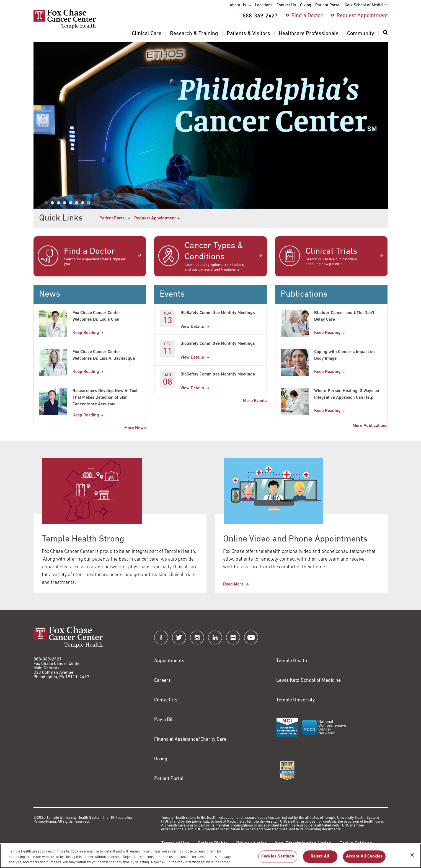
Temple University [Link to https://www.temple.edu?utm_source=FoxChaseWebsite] (296, 700)
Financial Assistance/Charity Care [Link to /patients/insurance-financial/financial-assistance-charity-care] (190, 739)
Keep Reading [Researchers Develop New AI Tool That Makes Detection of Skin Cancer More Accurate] (86, 415)
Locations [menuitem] (264, 5)
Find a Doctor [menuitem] (307, 16)
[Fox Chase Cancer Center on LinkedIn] (215, 638)
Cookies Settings (278, 860)
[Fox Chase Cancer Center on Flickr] (233, 638)
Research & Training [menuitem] (194, 34)
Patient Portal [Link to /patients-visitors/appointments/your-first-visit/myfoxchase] (113, 218)
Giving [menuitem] (306, 5)
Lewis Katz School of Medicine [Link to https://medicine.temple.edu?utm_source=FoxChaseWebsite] (308, 681)
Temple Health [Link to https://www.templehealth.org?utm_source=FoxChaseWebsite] (292, 661)
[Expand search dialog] (385, 34)
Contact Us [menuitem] (286, 5)
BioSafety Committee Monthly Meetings (218, 313)
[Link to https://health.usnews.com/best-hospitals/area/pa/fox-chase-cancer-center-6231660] (287, 771)
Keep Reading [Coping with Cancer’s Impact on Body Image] (327, 372)
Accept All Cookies (364, 860)
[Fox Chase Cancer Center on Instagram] (197, 638)
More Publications (370, 426)
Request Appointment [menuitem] (362, 16)
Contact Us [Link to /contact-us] (166, 700)
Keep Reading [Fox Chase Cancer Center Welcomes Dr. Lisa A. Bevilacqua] (86, 372)
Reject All (320, 860)
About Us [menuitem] (238, 5)
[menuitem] (385, 36)
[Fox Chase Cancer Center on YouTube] (251, 638)
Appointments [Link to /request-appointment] (169, 661)
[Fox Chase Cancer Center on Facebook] (161, 638)
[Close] (412, 859)
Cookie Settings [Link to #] (356, 844)
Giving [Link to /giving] (161, 759)
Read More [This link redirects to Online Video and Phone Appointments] (234, 584)
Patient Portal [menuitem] (328, 5)
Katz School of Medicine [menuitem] (366, 5)
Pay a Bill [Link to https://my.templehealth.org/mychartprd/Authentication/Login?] (164, 720)
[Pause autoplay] (89, 203)
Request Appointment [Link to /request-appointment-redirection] (155, 218)
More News (135, 428)
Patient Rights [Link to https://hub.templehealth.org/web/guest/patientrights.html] (213, 844)
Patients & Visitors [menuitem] (248, 34)
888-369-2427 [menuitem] (260, 16)
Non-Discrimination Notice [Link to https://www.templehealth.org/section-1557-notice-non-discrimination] (303, 844)
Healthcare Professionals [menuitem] (309, 34)
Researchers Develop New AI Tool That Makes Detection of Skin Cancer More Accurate (105, 398)
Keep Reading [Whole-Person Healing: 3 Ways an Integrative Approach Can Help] (327, 411)
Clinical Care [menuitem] (147, 34)
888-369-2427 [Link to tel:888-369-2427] (48, 659)
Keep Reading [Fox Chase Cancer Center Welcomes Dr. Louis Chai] (86, 333)
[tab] (46, 203)
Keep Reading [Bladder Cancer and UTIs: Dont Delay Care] (327, 333)
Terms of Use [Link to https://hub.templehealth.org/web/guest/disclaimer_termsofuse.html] (175, 844)
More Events (255, 401)
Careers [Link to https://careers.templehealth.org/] (162, 681)
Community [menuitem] (361, 34)
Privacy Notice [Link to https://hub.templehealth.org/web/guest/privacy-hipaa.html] (251, 844)
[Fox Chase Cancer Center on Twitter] (179, 638)
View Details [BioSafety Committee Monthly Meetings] (193, 327)
